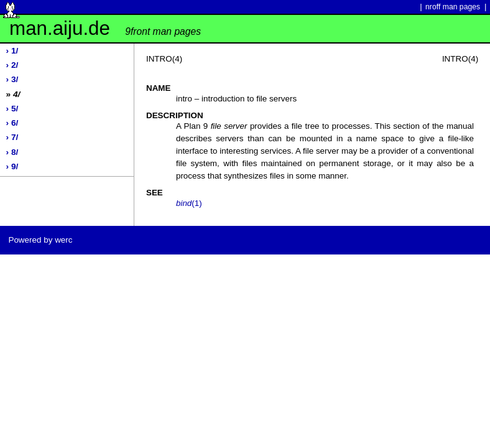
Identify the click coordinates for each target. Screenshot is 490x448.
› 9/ (12, 166)
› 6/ (12, 123)
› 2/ (12, 65)
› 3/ (12, 79)
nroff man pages (453, 7)
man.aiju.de (105, 28)
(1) (189, 203)
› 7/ (12, 137)
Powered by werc (40, 240)
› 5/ (12, 109)
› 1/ (12, 51)
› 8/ (12, 152)
